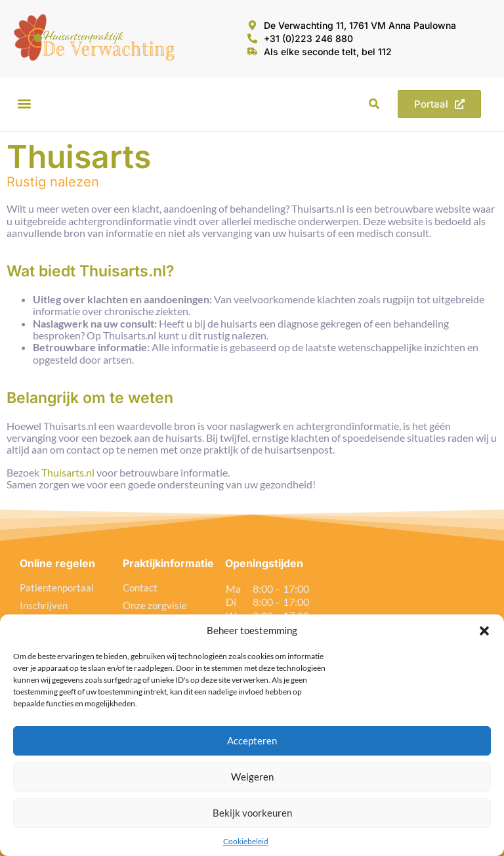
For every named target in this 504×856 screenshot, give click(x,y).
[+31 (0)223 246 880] (252, 38)
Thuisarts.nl (68, 472)
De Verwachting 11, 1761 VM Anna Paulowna (360, 25)
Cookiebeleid (246, 841)
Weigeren (252, 777)
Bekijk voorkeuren (252, 813)
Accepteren (252, 740)
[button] (484, 631)
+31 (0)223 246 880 (308, 38)
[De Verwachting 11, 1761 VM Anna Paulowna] (252, 25)
